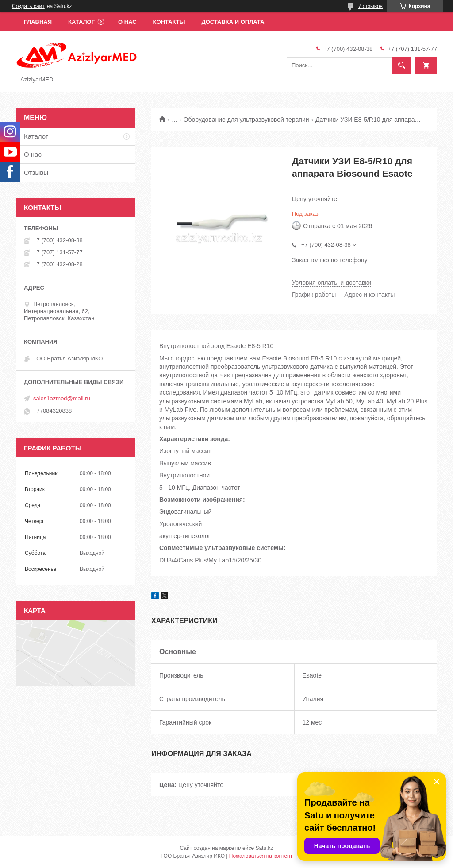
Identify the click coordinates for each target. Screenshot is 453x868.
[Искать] (402, 66)
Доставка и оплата (233, 22)
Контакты (169, 22)
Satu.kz (264, 848)
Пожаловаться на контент (261, 856)
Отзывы (36, 172)
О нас (127, 22)
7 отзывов (370, 6)
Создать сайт (28, 6)
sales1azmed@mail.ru (62, 398)
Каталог (81, 22)
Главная (38, 22)
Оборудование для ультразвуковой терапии (246, 120)
